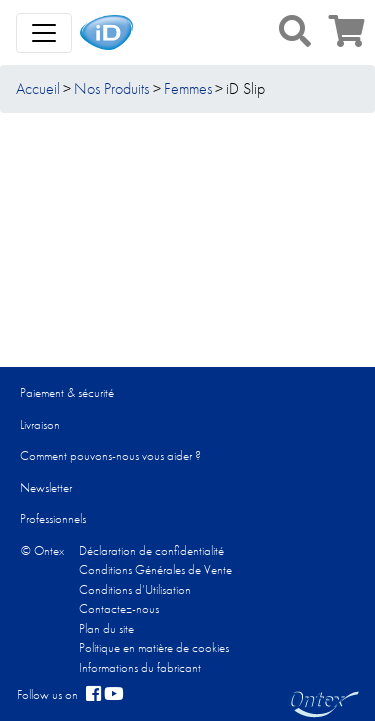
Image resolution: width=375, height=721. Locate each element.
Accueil (38, 88)
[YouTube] (114, 695)
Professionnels (53, 518)
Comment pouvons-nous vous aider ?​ (110, 455)
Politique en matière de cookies (154, 647)
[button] (295, 31)
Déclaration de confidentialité (151, 550)
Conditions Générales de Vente (155, 569)
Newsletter (46, 487)
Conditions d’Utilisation (135, 589)
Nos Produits (111, 88)
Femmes (188, 88)
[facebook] (93, 695)
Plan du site (106, 628)
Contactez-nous (119, 608)
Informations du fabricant (140, 667)
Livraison (40, 424)
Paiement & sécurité (67, 392)
